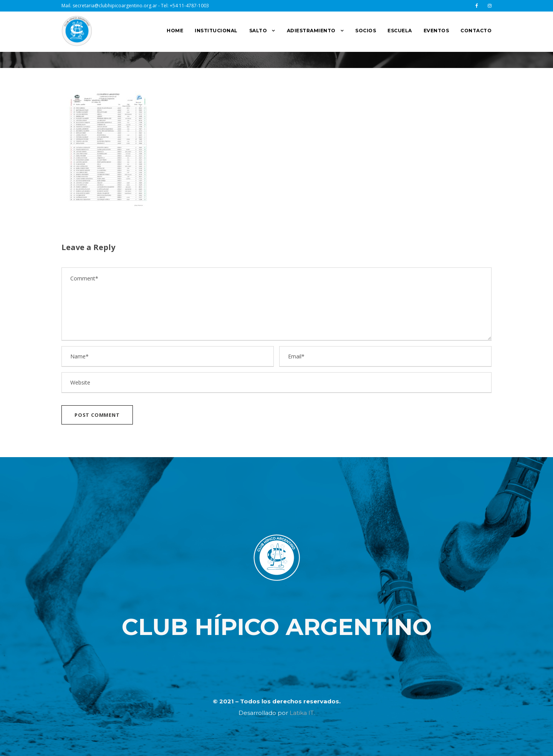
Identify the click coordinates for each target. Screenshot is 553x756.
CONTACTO (476, 31)
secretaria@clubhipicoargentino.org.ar (115, 6)
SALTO (258, 31)
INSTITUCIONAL (216, 31)
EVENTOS (436, 31)
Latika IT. (302, 713)
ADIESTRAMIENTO (311, 31)
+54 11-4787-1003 (189, 6)
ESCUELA (400, 31)
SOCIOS (366, 31)
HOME (175, 31)
